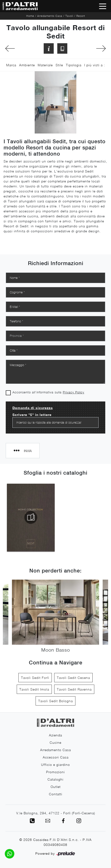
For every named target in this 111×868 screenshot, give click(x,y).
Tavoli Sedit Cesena (73, 678)
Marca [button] (11, 65)
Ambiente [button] (27, 65)
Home (30, 16)
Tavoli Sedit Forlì (35, 678)
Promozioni (55, 772)
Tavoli (69, 16)
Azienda (55, 735)
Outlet (56, 787)
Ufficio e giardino (55, 765)
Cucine (55, 742)
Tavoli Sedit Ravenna (74, 689)
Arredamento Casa (50, 16)
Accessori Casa (56, 757)
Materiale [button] (45, 65)
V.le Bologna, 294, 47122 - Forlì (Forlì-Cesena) (56, 813)
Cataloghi (55, 779)
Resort (81, 16)
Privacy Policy (74, 392)
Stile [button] (59, 65)
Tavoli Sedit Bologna (55, 701)
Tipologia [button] (74, 65)
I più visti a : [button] (95, 65)
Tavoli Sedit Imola (34, 689)
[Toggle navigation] (103, 6)
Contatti (56, 794)
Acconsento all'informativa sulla (48, 392)
